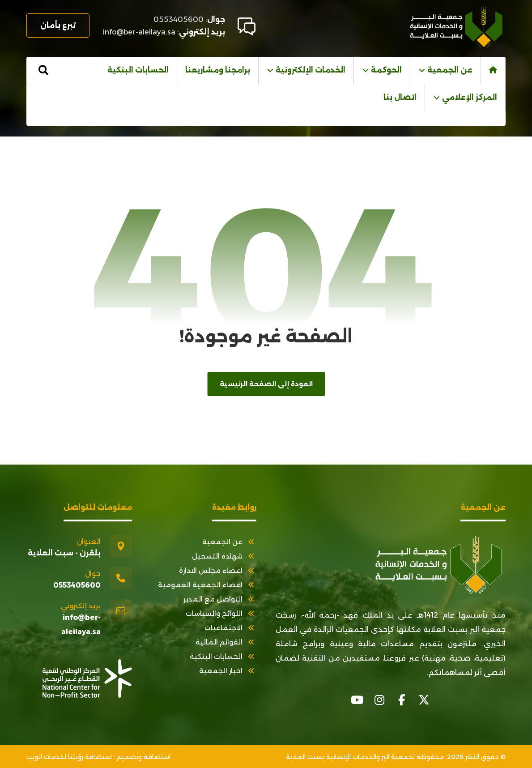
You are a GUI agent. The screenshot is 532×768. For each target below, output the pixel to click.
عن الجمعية (229, 542)
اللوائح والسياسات (221, 613)
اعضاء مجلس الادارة (218, 570)
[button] (43, 70)
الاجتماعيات (230, 628)
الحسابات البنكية (223, 656)
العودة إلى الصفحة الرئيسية (266, 384)
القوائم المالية (226, 642)
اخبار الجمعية (228, 671)
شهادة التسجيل (224, 556)
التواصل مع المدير (220, 599)
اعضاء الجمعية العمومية (207, 585)
